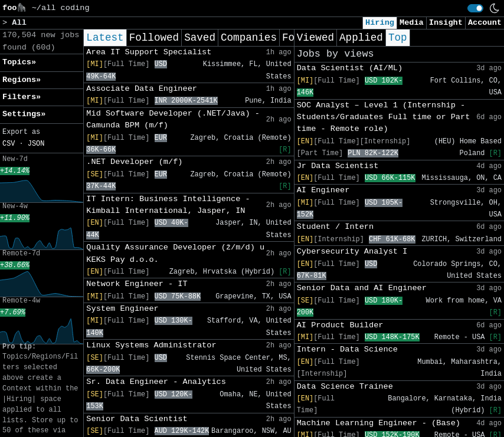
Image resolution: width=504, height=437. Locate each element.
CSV (9, 144)
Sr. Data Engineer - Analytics (156, 382)
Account (485, 23)
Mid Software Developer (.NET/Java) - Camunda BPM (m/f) (173, 119)
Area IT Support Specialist (149, 52)
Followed (154, 38)
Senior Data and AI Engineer (362, 288)
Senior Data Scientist (137, 419)
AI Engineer (323, 190)
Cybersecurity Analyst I (352, 252)
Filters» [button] (22, 97)
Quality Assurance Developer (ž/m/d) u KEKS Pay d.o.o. (175, 253)
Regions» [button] (22, 80)
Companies (249, 38)
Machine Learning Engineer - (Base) (379, 423)
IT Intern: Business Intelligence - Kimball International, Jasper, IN (168, 205)
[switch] (475, 8)
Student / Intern (336, 227)
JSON (36, 144)
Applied (361, 38)
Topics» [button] (19, 62)
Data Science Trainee (345, 387)
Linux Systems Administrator (151, 345)
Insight (446, 23)
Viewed (315, 38)
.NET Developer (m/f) (134, 162)
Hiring (380, 23)
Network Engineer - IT (137, 284)
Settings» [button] (24, 114)
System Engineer (122, 309)
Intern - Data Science (347, 349)
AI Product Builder (340, 325)
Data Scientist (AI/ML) (350, 68)
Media (412, 23)
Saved (200, 38)
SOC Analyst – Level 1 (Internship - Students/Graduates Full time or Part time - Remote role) (384, 117)
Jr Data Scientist (338, 166)
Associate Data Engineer (142, 89)
